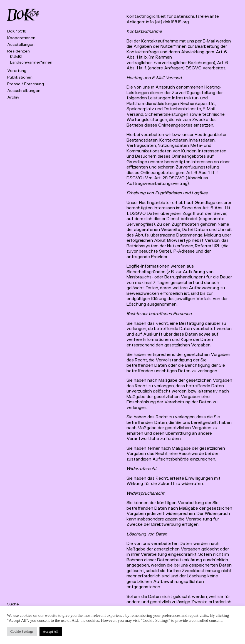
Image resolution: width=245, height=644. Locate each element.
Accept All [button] (51, 631)
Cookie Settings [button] (22, 631)
